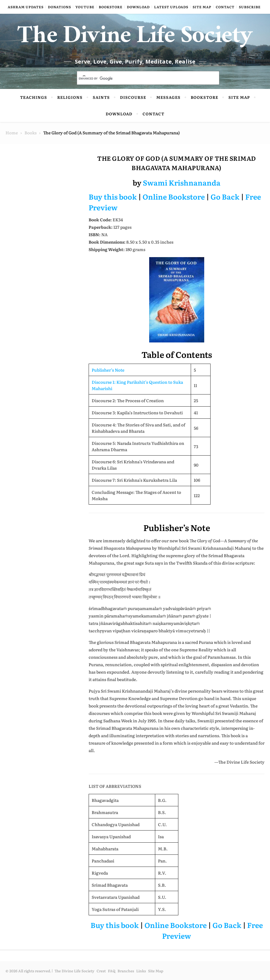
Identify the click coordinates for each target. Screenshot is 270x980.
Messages (168, 97)
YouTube (85, 7)
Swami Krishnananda (182, 182)
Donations (59, 7)
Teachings (34, 97)
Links (141, 971)
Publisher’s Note (108, 370)
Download (138, 7)
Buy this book (113, 196)
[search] (142, 78)
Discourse (133, 97)
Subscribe (250, 7)
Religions (70, 97)
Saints (101, 97)
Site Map (202, 7)
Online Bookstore (174, 196)
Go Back (225, 196)
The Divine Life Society (135, 39)
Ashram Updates (26, 7)
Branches (126, 971)
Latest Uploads (171, 7)
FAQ (112, 971)
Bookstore (111, 7)
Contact (225, 7)
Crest (101, 971)
